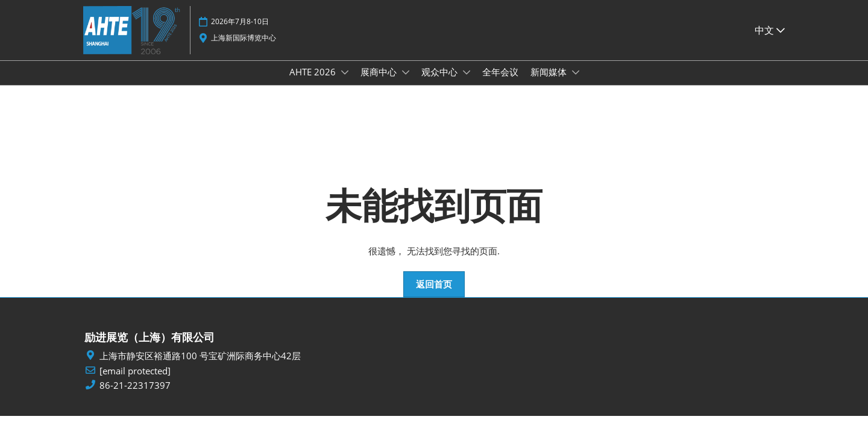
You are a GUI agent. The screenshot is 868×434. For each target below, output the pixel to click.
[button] (434, 295)
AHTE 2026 (314, 83)
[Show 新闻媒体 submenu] (576, 84)
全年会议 (500, 83)
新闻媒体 (550, 83)
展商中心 (380, 83)
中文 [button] (770, 36)
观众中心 (441, 83)
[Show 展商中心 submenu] (406, 84)
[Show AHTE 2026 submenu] (345, 84)
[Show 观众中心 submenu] (467, 84)
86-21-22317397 (135, 396)
